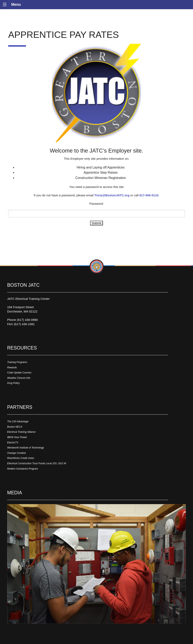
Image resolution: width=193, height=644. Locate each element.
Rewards (12, 368)
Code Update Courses (19, 373)
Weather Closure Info (19, 378)
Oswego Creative (17, 453)
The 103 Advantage (18, 421)
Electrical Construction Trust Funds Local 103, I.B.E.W (37, 463)
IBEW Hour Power (17, 437)
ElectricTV (13, 443)
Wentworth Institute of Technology (26, 448)
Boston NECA (15, 427)
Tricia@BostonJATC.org (112, 195)
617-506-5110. (149, 195)
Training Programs (17, 362)
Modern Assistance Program (23, 469)
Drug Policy (13, 383)
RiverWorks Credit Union (21, 458)
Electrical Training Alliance (21, 432)
